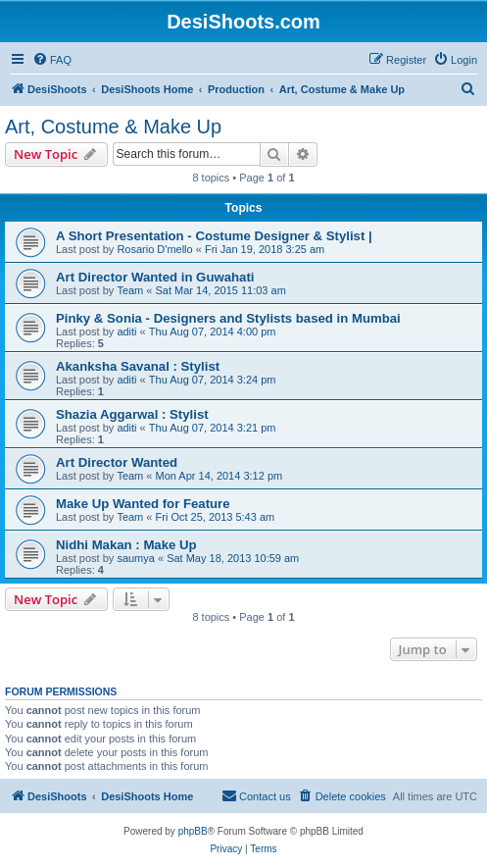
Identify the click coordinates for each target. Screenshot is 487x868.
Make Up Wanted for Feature (143, 504)
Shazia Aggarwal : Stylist (132, 414)
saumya (136, 558)
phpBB (193, 831)
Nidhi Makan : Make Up (126, 545)
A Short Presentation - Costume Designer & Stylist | (214, 236)
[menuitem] (52, 60)
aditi (126, 332)
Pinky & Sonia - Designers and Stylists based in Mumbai (228, 318)
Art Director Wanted (117, 462)
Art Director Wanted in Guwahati (155, 277)
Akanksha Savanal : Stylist (138, 366)
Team (130, 290)
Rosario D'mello (154, 249)
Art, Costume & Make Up (113, 127)
